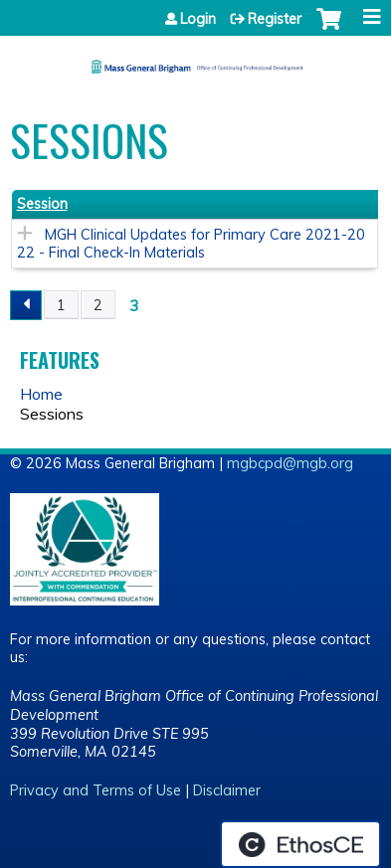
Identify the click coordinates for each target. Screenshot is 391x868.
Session (42, 204)
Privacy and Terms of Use (96, 790)
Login (198, 19)
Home (41, 394)
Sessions (52, 414)
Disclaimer (227, 790)
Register (275, 19)
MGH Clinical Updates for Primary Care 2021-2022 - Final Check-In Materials (191, 244)
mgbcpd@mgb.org (290, 463)
